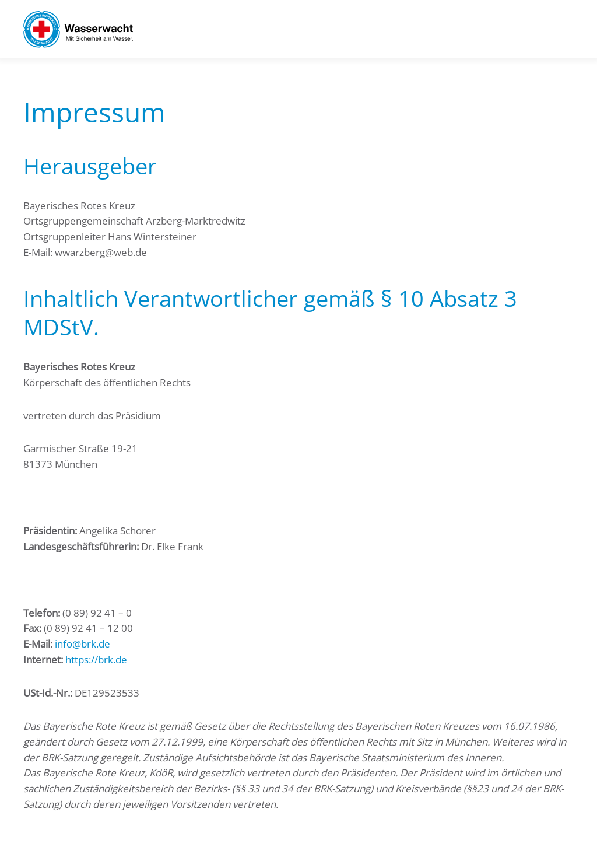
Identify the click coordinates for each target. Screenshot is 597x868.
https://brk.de (96, 659)
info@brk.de (82, 644)
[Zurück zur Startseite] (78, 29)
